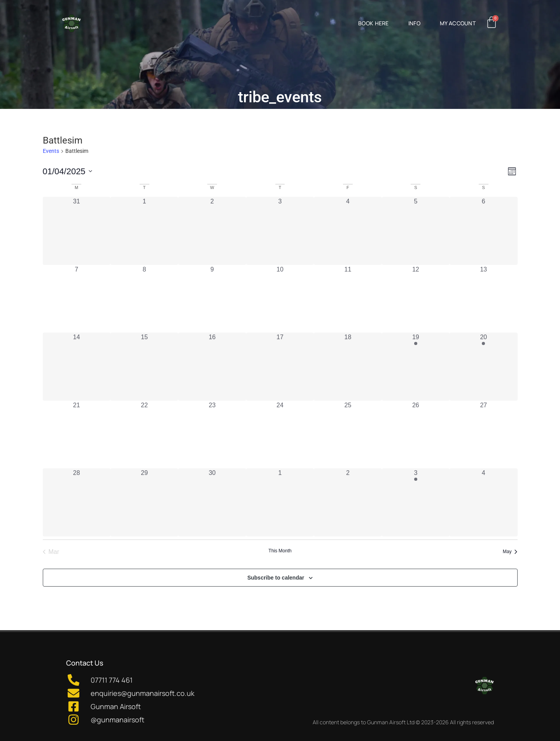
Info (414, 23)
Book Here (374, 23)
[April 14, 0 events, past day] (77, 366)
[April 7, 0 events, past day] (77, 299)
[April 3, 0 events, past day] (280, 231)
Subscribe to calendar (276, 578)
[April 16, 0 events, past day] (212, 366)
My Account (458, 23)
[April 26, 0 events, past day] (416, 434)
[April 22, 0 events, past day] (144, 434)
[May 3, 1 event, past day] (416, 502)
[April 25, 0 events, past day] (348, 434)
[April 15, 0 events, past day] (144, 366)
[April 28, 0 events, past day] (77, 502)
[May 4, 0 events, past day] (483, 502)
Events (51, 151)
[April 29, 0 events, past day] (144, 502)
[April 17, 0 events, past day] (280, 366)
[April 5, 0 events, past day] (416, 231)
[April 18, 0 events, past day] (348, 366)
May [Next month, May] (510, 552)
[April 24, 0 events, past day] (280, 434)
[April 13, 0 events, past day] (483, 299)
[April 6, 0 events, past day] (483, 231)
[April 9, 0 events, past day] (212, 299)
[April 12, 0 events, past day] (416, 299)
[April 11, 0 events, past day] (348, 299)
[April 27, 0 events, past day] (483, 434)
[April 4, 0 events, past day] (348, 231)
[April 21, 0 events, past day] (77, 434)
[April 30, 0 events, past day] (212, 502)
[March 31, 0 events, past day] (77, 231)
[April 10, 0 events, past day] (280, 299)
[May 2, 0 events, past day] (348, 502)
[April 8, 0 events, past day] (144, 299)
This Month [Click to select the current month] (280, 551)
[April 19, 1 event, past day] (416, 366)
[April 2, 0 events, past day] (212, 231)
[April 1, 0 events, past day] (144, 231)
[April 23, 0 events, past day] (212, 434)
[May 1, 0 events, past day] (280, 502)
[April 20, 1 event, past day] (483, 366)
